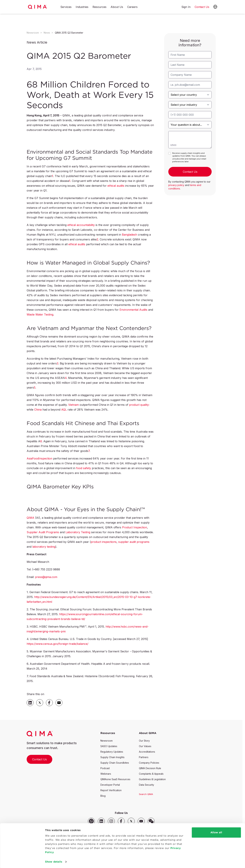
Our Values (145, 746)
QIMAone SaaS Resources (115, 779)
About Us (117, 7)
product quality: (139, 405)
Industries (82, 7)
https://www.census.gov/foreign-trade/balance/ (58, 644)
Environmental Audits (133, 310)
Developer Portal (110, 785)
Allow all (216, 832)
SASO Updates (109, 746)
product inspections (104, 542)
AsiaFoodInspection (39, 458)
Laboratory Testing (78, 532)
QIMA (30, 518)
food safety (84, 468)
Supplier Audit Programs (43, 532)
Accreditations (147, 752)
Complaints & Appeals (151, 774)
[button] (215, 7)
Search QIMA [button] (146, 794)
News (47, 33)
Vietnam (73, 405)
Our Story (144, 741)
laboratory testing (44, 547)
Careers (132, 7)
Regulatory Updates (112, 752)
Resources (99, 7)
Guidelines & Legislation (152, 779)
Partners (144, 757)
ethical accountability (81, 225)
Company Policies (149, 763)
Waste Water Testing (40, 314)
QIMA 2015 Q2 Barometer (69, 33)
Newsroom (33, 33)
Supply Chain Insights (112, 757)
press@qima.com (46, 577)
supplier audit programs (134, 542)
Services (66, 7)
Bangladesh (129, 235)
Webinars (106, 774)
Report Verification (111, 790)
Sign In (186, 7)
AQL (64, 410)
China (38, 410)
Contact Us (39, 759)
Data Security (146, 785)
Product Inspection (135, 527)
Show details (54, 861)
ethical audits (116, 186)
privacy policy (176, 185)
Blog (103, 796)
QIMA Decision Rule (150, 768)
